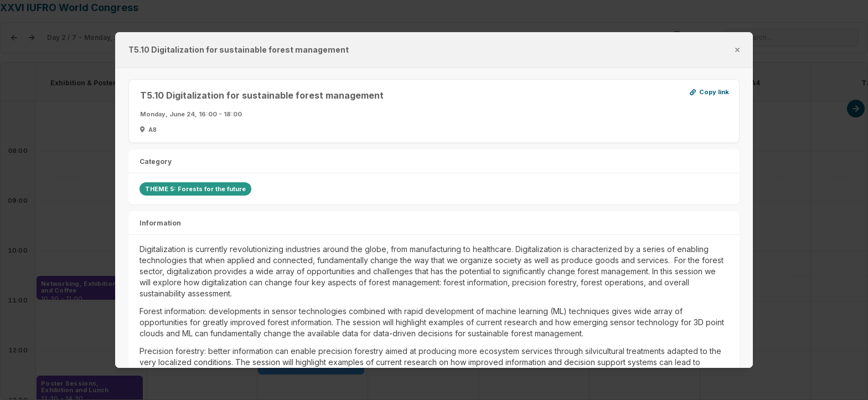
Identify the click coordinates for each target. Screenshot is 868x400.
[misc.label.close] (737, 50)
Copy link (709, 93)
